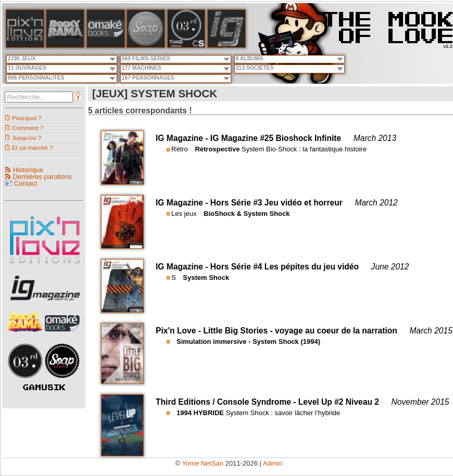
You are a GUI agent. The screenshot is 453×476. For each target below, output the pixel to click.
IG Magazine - (183, 138)
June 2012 (390, 267)
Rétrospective (217, 149)
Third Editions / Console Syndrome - (227, 402)
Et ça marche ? (33, 147)
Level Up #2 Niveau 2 (339, 402)
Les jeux (184, 214)
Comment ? (28, 128)
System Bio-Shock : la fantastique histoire (304, 149)
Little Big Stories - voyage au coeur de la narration (300, 331)
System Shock (206, 278)
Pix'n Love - (179, 331)
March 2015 (431, 331)
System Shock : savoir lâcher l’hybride (283, 413)
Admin (273, 463)
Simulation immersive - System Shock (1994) (248, 342)
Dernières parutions (42, 177)
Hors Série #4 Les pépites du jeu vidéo (285, 267)
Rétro (180, 149)
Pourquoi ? (27, 118)
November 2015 (420, 402)
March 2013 (375, 138)
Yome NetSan (203, 463)
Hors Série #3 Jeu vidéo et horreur (276, 203)
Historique (28, 170)
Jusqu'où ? (27, 138)
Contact (26, 183)
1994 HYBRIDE (200, 413)
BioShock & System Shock (247, 214)
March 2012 (376, 203)
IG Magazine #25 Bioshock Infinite (276, 138)
